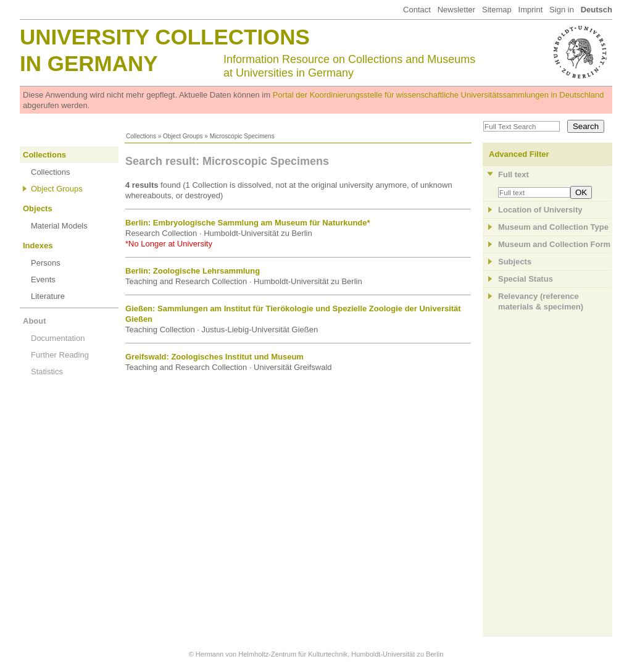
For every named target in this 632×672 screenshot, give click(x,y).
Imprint (531, 10)
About (35, 321)
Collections (141, 136)
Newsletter (456, 10)
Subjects (515, 262)
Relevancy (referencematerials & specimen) (541, 301)
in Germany (89, 63)
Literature (48, 296)
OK (581, 192)
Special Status (526, 279)
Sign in (562, 10)
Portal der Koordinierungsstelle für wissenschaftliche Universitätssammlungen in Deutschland (439, 95)
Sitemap (497, 10)
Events (43, 279)
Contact (417, 10)
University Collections (165, 37)
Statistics (47, 372)
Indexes (38, 246)
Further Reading (60, 355)
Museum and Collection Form (554, 244)
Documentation (58, 338)
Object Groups (183, 136)
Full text (513, 174)
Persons (46, 263)
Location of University (540, 210)
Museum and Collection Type (553, 227)
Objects (38, 208)
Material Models (59, 226)
